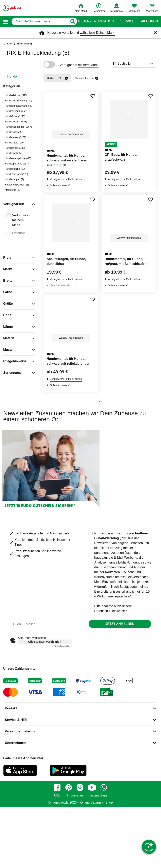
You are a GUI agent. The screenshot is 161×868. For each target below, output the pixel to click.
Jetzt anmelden (120, 624)
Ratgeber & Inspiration (93, 21)
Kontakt (11, 708)
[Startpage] (12, 8)
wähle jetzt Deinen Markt (98, 33)
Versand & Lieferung (21, 731)
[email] (41, 624)
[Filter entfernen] (66, 78)
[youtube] (92, 787)
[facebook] (57, 787)
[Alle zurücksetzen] (97, 78)
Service (127, 21)
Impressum (75, 795)
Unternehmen (15, 743)
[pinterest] (69, 787)
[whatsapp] (104, 787)
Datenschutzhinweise (110, 611)
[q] (40, 21)
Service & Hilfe (16, 720)
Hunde (12, 76)
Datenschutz (98, 795)
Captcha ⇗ (63, 646)
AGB (57, 795)
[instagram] (80, 787)
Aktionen (149, 21)
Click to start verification (45, 642)
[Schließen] (155, 33)
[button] (6, 22)
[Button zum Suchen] (73, 21)
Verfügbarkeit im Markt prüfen (66, 179)
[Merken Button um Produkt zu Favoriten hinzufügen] (93, 96)
